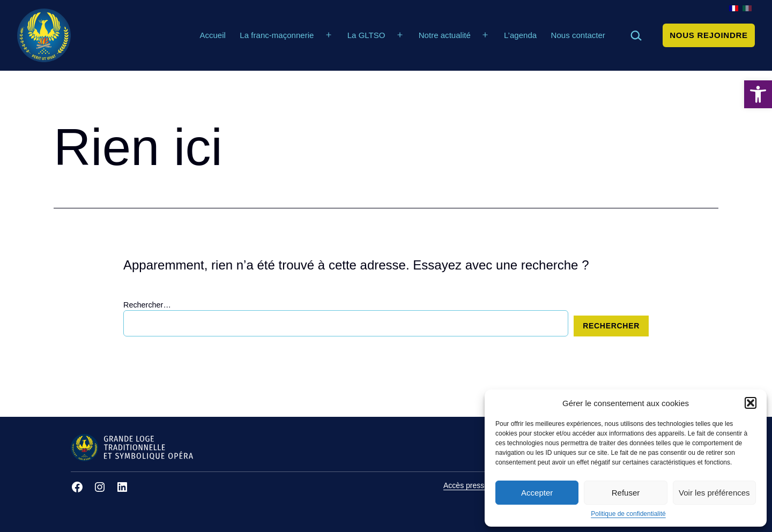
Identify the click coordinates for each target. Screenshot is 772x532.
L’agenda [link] (520, 35)
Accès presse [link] (466, 485)
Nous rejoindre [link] (709, 35)
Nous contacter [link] (578, 35)
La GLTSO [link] (366, 35)
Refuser (626, 493)
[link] (758, 94)
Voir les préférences (714, 493)
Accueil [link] (213, 35)
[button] (751, 403)
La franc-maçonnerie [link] (277, 35)
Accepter (537, 493)
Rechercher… (147, 305)
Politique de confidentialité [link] (628, 514)
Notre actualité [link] (445, 35)
